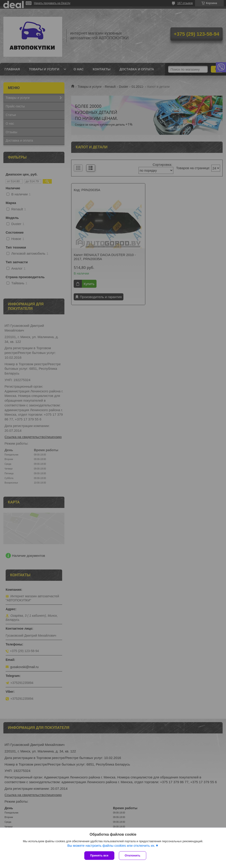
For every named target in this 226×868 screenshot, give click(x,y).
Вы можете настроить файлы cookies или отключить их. (111, 845)
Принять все (99, 855)
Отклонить (133, 855)
